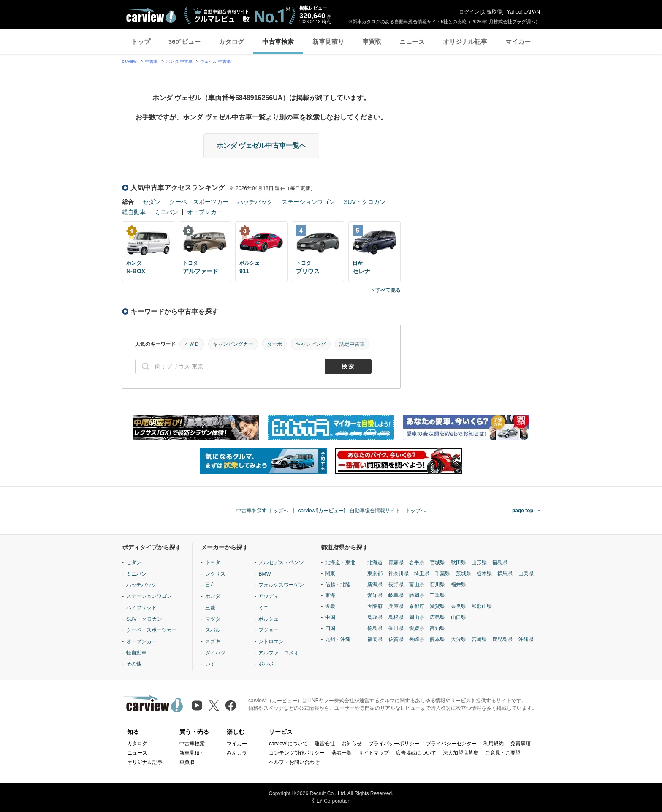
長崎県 (417, 639)
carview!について (288, 744)
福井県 (459, 584)
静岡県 (417, 595)
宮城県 (437, 562)
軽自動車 (134, 212)
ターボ (274, 344)
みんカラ (237, 753)
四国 (330, 628)
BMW (265, 574)
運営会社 (325, 744)
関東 (330, 573)
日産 (210, 585)
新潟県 (375, 584)
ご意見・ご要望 (503, 753)
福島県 (500, 562)
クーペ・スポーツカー (199, 202)
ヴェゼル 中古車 (216, 61)
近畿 (330, 606)
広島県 (437, 617)
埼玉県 (422, 573)
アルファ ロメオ (279, 653)
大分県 (459, 639)
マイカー (518, 42)
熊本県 (437, 639)
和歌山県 (482, 606)
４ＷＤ (192, 344)
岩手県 (417, 562)
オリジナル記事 (465, 42)
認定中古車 (352, 344)
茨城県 (464, 573)
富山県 (417, 584)
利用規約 (494, 744)
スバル (213, 630)
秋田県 (459, 562)
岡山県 (417, 617)
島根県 (396, 617)
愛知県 (375, 595)
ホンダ (213, 596)
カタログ (231, 42)
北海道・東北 (340, 562)
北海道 (375, 562)
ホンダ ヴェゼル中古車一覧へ (261, 145)
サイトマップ (374, 753)
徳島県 (375, 628)
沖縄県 (526, 639)
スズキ (213, 641)
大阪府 (375, 606)
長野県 (396, 584)
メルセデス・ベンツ (281, 562)
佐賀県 (396, 639)
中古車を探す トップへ (262, 511)
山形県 (479, 562)
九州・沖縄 (338, 639)
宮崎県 (479, 639)
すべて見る (388, 290)
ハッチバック (255, 202)
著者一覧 (342, 753)
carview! (130, 61)
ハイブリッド (141, 608)
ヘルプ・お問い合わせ (294, 762)
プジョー (269, 630)
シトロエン (271, 641)
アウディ (269, 596)
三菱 (210, 608)
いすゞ (213, 664)
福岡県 (375, 639)
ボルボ (266, 664)
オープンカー (205, 212)
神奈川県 (399, 573)
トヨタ (213, 562)
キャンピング (311, 344)
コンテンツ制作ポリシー (297, 753)
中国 (330, 617)
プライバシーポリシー (394, 744)
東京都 (375, 573)
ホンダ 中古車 (179, 61)
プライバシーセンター (451, 744)
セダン (152, 202)
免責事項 (521, 744)
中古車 (152, 61)
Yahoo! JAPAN (524, 12)
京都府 (417, 606)
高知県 (437, 628)
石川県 (437, 584)
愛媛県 (417, 628)
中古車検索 (278, 42)
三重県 (437, 595)
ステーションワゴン (308, 202)
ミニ (263, 608)
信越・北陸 (338, 584)
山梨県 (526, 573)
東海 (330, 595)
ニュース (412, 42)
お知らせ (352, 744)
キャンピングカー (233, 344)
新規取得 (492, 12)
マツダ (213, 619)
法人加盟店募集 (461, 753)
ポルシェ (269, 619)
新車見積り (328, 42)
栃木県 (484, 573)
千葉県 (442, 573)
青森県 (396, 562)
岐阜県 (396, 595)
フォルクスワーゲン (281, 585)
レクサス (215, 574)
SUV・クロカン (365, 202)
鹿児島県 (502, 639)
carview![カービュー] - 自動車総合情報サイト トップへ (362, 511)
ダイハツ (215, 653)
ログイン (469, 12)
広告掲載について (416, 753)
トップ (141, 42)
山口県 (459, 617)
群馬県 (505, 573)
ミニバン (166, 212)
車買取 (372, 42)
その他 (134, 664)
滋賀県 (437, 606)
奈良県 (459, 606)
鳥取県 (375, 617)
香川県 (396, 628)
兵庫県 (396, 606)
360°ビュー (184, 42)
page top (523, 511)
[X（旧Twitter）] (214, 705)
